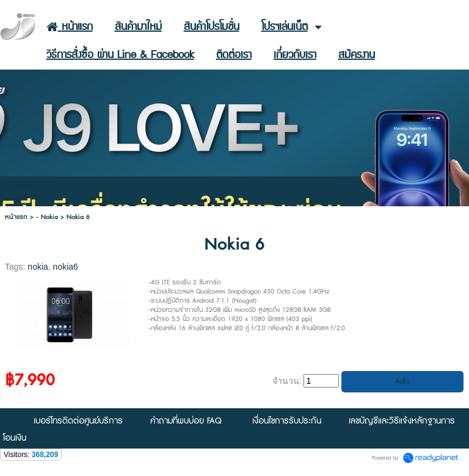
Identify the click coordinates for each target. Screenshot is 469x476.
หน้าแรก (16, 217)
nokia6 (66, 267)
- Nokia (47, 217)
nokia (38, 267)
